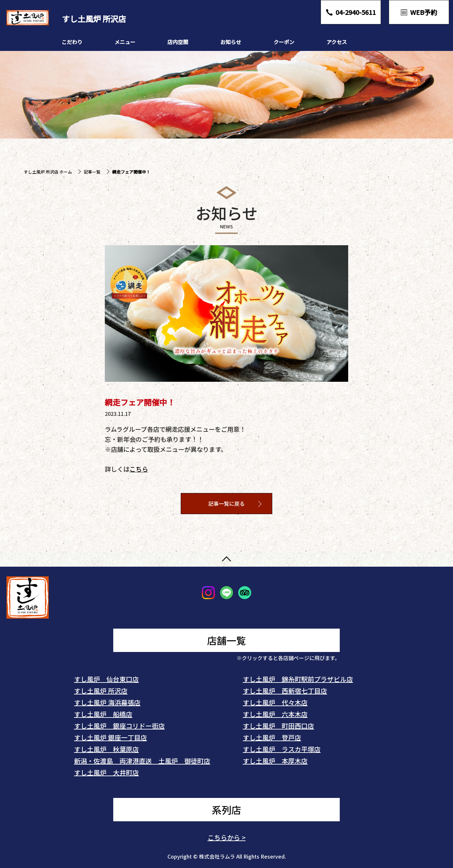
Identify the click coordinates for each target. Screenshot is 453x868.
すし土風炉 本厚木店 (275, 761)
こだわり (72, 42)
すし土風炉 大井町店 (106, 772)
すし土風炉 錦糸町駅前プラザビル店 (298, 679)
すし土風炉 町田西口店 (278, 726)
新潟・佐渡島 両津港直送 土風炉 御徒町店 (142, 761)
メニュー (125, 42)
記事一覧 (92, 172)
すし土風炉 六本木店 (275, 714)
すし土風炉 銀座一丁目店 (110, 737)
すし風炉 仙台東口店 (106, 679)
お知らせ (231, 42)
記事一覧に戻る (226, 504)
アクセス (337, 42)
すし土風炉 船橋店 (103, 714)
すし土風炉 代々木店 (275, 702)
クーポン (284, 42)
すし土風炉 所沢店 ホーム (48, 172)
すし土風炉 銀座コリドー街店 (119, 726)
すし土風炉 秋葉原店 (106, 749)
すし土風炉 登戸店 (272, 737)
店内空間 (178, 42)
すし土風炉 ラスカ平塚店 (282, 749)
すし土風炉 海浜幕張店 (107, 702)
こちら (139, 469)
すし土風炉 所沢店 (101, 691)
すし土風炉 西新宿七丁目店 (285, 691)
